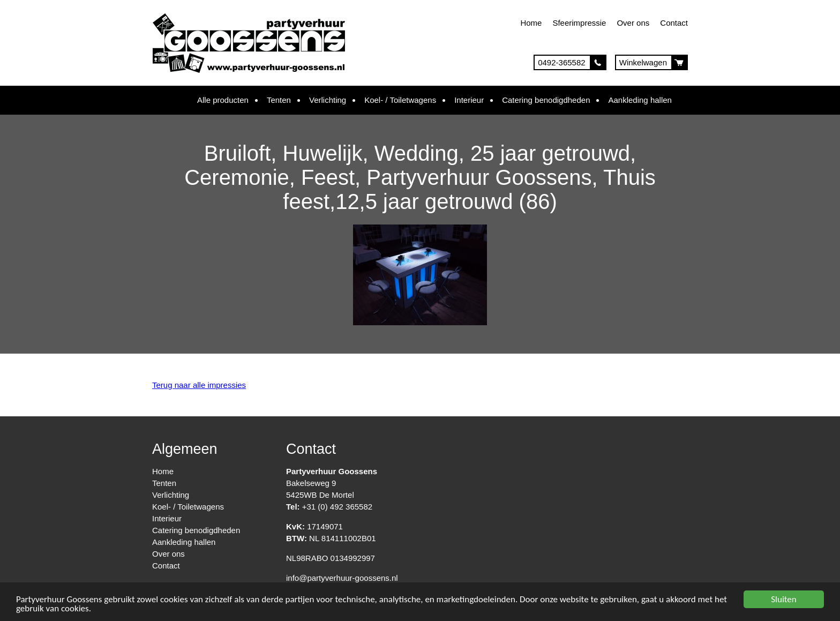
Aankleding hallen (640, 100)
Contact (674, 23)
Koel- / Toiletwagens (400, 100)
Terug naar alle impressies (199, 385)
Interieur (469, 100)
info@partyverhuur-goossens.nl (342, 578)
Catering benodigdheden (546, 100)
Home (531, 23)
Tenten (279, 100)
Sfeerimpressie (579, 23)
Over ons (633, 23)
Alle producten (223, 100)
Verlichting (328, 100)
